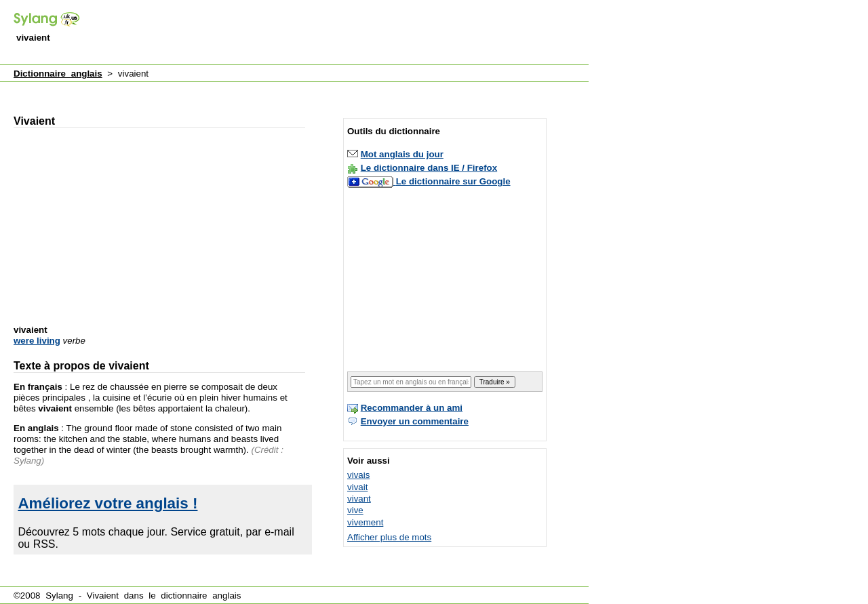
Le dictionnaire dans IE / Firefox (429, 168)
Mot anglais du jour (402, 154)
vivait (357, 487)
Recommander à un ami (412, 408)
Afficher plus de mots (389, 537)
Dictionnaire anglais (58, 74)
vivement (365, 522)
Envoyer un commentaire (415, 421)
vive (355, 510)
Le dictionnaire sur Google (453, 181)
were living (37, 341)
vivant (359, 499)
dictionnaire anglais (201, 596)
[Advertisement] (342, 33)
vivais (358, 475)
